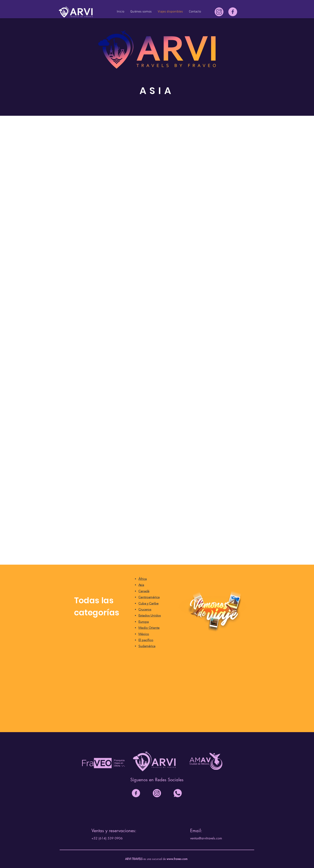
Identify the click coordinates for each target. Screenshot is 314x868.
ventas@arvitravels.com (206, 838)
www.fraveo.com (177, 859)
